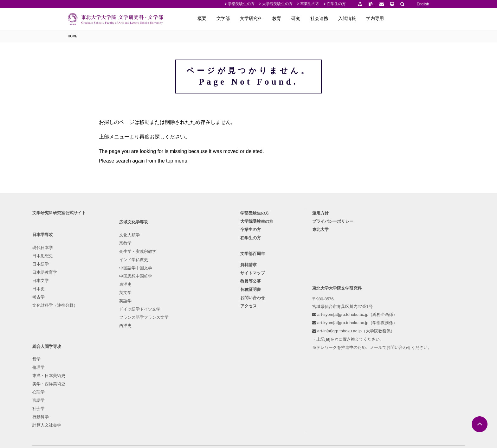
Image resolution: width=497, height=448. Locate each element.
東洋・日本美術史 (193, 310)
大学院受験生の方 (277, 4)
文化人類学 (132, 293)
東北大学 (305, 275)
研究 (336, 18)
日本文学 (76, 326)
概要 (242, 18)
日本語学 (76, 310)
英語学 (128, 359)
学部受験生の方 (241, 4)
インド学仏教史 (136, 318)
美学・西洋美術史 (193, 318)
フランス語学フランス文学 (147, 376)
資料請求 (248, 313)
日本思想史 (78, 301)
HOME (73, 36)
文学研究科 (291, 18)
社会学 (182, 343)
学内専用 (415, 18)
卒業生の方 (310, 4)
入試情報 (387, 18)
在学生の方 (336, 4)
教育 (317, 18)
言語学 (182, 334)
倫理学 (182, 301)
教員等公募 (251, 329)
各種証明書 (251, 337)
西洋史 (128, 384)
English (423, 4)
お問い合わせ (253, 346)
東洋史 (128, 343)
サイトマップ (253, 321)
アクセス (248, 354)
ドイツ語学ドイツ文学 (143, 367)
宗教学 (128, 301)
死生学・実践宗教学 (141, 310)
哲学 (180, 293)
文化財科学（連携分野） (90, 351)
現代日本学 (78, 293)
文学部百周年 (253, 301)
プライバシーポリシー (317, 267)
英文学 (128, 351)
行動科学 (184, 351)
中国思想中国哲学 (139, 334)
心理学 (182, 326)
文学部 (263, 18)
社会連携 (359, 18)
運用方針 (305, 259)
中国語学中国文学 (139, 326)
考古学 (74, 343)
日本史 (74, 334)
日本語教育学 (80, 318)
